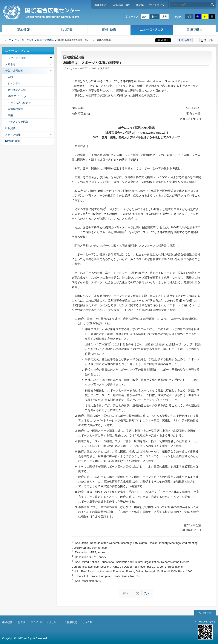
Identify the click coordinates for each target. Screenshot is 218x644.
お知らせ (10, 64)
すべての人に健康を (19, 103)
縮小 (145, 17)
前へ (126, 593)
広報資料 (10, 128)
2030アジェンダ (17, 96)
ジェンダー (14, 83)
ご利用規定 (71, 622)
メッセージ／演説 (15, 58)
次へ (147, 593)
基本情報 (23, 31)
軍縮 (10, 115)
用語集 (140, 5)
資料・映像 (109, 31)
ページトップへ (205, 613)
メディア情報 (13, 135)
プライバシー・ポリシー (45, 622)
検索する (212, 4)
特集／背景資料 (45, 40)
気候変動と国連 (17, 90)
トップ (7, 40)
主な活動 (66, 31)
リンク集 (87, 622)
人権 (10, 77)
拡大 (164, 17)
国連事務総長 (15, 109)
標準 (155, 17)
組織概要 (7, 622)
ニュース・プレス (152, 31)
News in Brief (13, 141)
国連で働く (195, 31)
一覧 (136, 593)
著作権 (21, 622)
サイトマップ (157, 5)
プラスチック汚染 (18, 122)
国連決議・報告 (122, 5)
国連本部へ (101, 5)
